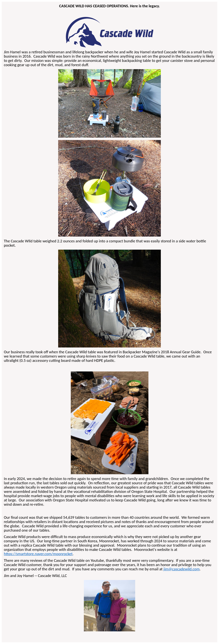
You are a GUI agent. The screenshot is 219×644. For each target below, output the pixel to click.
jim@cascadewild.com (181, 569)
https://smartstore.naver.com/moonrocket (38, 554)
